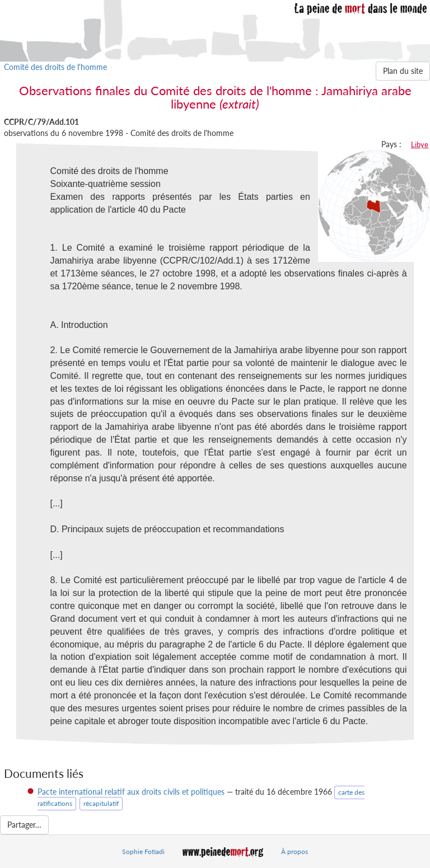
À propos (295, 851)
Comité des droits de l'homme (55, 67)
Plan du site (403, 71)
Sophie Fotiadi (143, 851)
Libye (420, 144)
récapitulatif (101, 803)
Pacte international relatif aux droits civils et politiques (131, 792)
